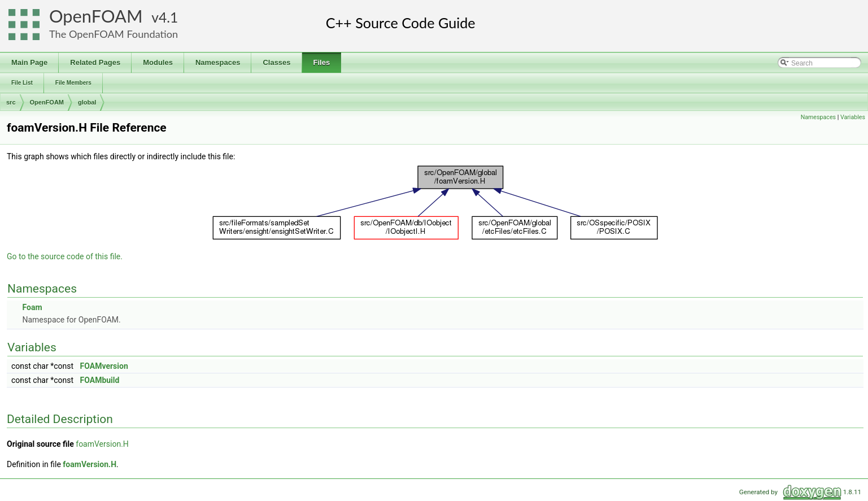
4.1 (168, 17)
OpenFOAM (96, 16)
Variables (853, 117)
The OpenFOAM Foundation (114, 34)
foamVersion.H (102, 444)
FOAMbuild (100, 380)
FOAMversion (104, 366)
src (11, 102)
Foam (32, 307)
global (87, 102)
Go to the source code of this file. (65, 256)
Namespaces (818, 117)
